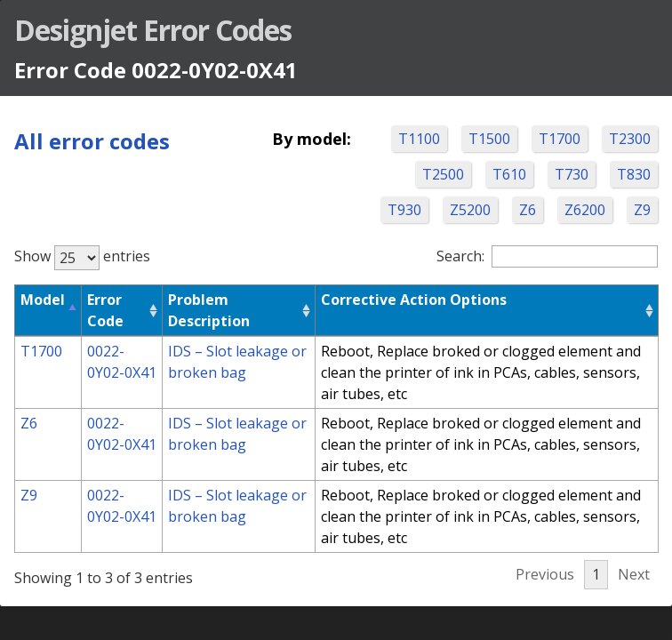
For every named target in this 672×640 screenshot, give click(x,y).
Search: (547, 256)
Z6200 (585, 210)
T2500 (443, 174)
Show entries (82, 256)
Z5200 (470, 210)
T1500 (489, 139)
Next (634, 574)
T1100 (419, 139)
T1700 (560, 139)
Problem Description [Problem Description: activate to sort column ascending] (209, 310)
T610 (509, 174)
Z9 (642, 210)
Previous (545, 574)
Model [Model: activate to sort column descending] (43, 300)
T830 (634, 174)
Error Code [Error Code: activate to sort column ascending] (105, 310)
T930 (404, 210)
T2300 (630, 139)
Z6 (528, 210)
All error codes (92, 141)
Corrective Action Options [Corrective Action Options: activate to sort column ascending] (414, 300)
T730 (572, 174)
